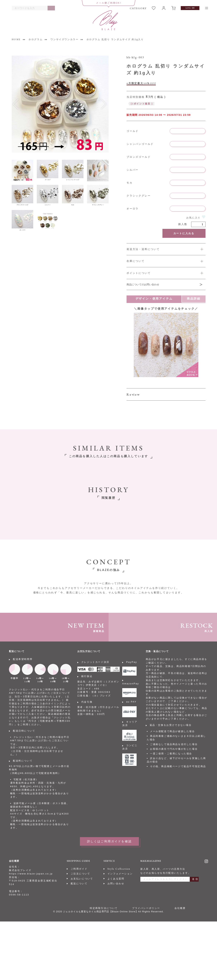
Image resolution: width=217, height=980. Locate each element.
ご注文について (80, 874)
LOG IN (190, 8)
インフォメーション (120, 874)
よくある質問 (116, 879)
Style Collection (119, 869)
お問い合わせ (116, 884)
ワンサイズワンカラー (64, 39)
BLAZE (105, 20)
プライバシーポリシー (146, 908)
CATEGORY (138, 8)
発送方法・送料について (143, 249)
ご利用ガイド (79, 869)
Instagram (206, 861)
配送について (79, 884)
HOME (16, 39)
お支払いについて (82, 879)
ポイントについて (139, 273)
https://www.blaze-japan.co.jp (31, 874)
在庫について (136, 261)
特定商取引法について (104, 908)
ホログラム (36, 39)
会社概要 (180, 908)
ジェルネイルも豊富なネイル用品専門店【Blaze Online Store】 (101, 912)
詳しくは (166, 273)
